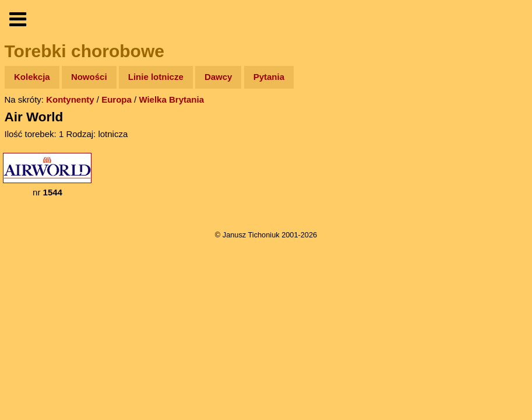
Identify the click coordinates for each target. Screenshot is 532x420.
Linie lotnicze (156, 77)
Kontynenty (70, 99)
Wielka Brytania (171, 99)
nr (47, 175)
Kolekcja (32, 77)
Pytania (269, 77)
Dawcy (219, 77)
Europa (117, 99)
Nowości (89, 77)
